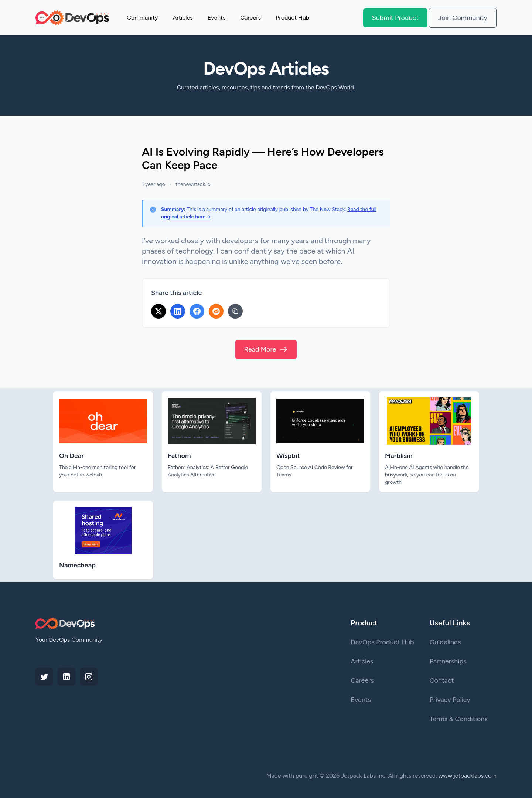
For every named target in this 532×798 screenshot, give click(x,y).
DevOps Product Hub (382, 642)
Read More (266, 349)
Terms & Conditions (459, 719)
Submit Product (395, 18)
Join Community (463, 18)
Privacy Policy (450, 700)
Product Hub (292, 18)
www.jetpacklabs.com (468, 776)
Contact (442, 680)
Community (142, 18)
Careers (251, 18)
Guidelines (445, 642)
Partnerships (448, 661)
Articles (183, 18)
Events (217, 18)
